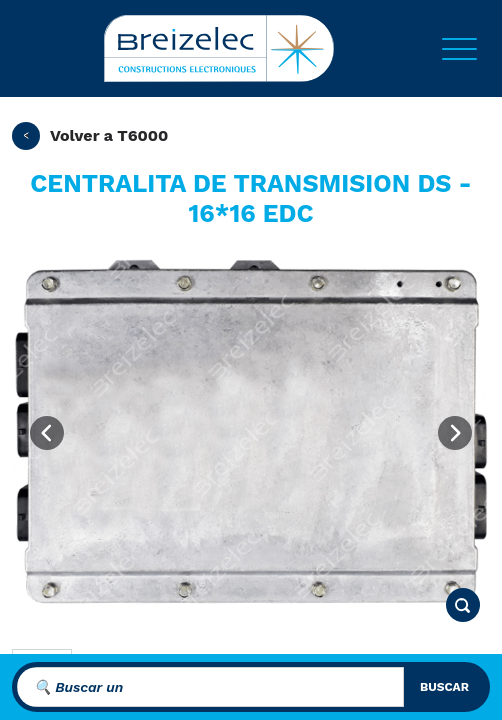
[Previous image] (47, 433)
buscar (444, 687)
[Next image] (455, 433)
